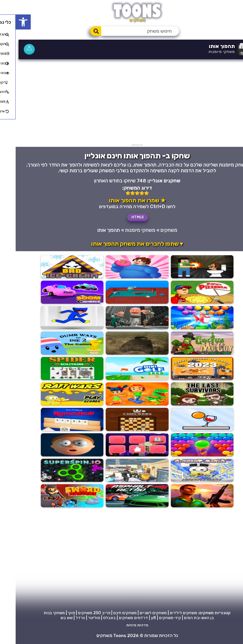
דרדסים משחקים (118, 618)
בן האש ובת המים (183, 618)
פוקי (56, 613)
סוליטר (78, 618)
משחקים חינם (109, 613)
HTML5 (122, 217)
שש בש (51, 618)
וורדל (65, 618)
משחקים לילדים (168, 613)
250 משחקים (74, 613)
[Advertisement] (121, 103)
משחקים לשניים (138, 613)
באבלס (94, 618)
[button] (8, 22)
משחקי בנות (39, 613)
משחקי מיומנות (206, 52)
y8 (138, 618)
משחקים (153, 230)
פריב (91, 613)
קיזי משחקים (154, 618)
